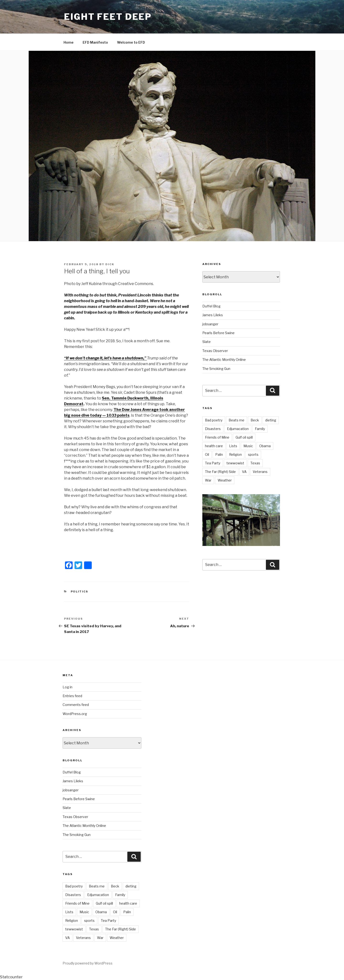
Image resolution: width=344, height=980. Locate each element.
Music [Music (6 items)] (248, 446)
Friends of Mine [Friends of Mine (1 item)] (217, 437)
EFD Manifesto (95, 42)
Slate (207, 342)
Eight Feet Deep (108, 17)
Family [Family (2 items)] (260, 429)
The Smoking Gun (216, 369)
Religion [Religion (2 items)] (235, 454)
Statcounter (11, 977)
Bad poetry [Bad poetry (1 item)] (214, 420)
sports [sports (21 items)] (253, 454)
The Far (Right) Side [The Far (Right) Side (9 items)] (220, 472)
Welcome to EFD (131, 42)
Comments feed (76, 705)
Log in (67, 687)
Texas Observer (215, 351)
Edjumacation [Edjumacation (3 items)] (238, 429)
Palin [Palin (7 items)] (219, 454)
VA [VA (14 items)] (244, 472)
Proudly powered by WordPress (88, 963)
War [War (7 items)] (208, 480)
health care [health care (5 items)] (214, 446)
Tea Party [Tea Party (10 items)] (213, 463)
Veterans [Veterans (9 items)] (260, 472)
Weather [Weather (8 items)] (225, 480)
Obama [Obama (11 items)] (265, 446)
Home (69, 42)
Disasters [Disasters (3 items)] (213, 429)
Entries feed (72, 696)
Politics (80, 591)
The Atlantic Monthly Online (224, 360)
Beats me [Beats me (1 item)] (236, 420)
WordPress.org (75, 714)
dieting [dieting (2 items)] (271, 420)
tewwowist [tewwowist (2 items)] (235, 463)
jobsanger (210, 324)
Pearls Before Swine (218, 333)
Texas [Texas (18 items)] (255, 463)
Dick (110, 264)
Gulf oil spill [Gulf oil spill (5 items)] (244, 437)
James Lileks (213, 315)
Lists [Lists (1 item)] (233, 446)
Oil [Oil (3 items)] (207, 454)
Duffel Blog (211, 306)
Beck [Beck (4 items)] (255, 420)
